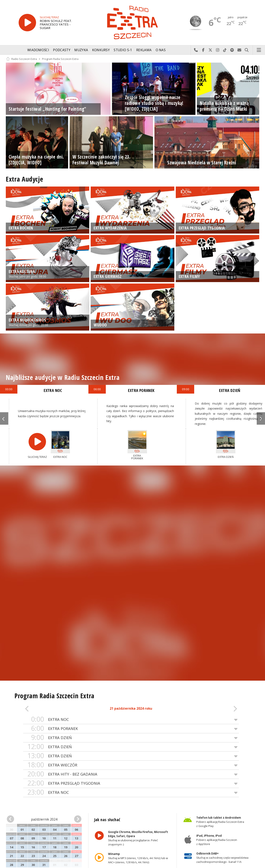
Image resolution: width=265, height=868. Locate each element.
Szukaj (247, 50)
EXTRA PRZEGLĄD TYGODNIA (131, 783)
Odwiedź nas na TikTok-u (225, 50)
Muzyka (81, 50)
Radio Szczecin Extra (22, 59)
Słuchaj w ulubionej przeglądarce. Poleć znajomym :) (138, 838)
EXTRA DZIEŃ (131, 738)
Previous (4, 418)
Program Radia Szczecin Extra (60, 59)
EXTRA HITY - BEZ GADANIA (131, 774)
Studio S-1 (123, 50)
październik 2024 (44, 819)
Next (261, 418)
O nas (161, 50)
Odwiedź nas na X (210, 50)
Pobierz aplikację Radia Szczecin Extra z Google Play (220, 822)
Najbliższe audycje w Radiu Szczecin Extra (63, 377)
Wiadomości (38, 50)
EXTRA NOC (131, 719)
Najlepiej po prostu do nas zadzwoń (196, 50)
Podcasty (62, 50)
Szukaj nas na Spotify (232, 50)
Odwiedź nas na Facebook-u (203, 50)
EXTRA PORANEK (131, 729)
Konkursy (101, 50)
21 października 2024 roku (131, 709)
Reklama (144, 50)
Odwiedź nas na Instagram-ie (218, 50)
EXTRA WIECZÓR (131, 765)
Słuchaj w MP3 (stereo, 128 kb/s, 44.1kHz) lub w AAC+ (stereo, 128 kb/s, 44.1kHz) (138, 858)
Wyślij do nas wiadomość (239, 50)
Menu (259, 50)
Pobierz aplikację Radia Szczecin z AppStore (217, 840)
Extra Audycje (24, 179)
